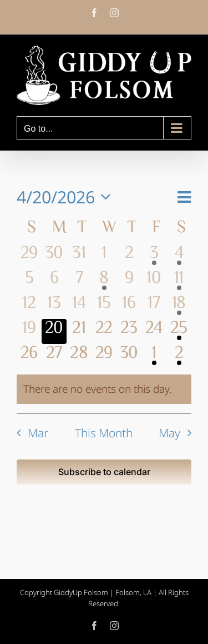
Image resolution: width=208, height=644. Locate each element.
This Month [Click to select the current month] (104, 433)
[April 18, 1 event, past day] (179, 306)
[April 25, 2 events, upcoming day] (179, 331)
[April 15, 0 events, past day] (104, 306)
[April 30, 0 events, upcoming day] (129, 356)
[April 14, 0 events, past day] (79, 306)
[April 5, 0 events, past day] (29, 281)
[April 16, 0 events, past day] (129, 306)
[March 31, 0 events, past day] (79, 256)
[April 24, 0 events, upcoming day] (154, 331)
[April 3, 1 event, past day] (154, 256)
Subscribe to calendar (104, 472)
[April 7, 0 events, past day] (79, 281)
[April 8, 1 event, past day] (104, 281)
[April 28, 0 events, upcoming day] (79, 356)
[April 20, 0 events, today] (54, 331)
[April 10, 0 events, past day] (154, 281)
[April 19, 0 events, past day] (29, 331)
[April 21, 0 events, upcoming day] (79, 331)
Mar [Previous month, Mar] (38, 433)
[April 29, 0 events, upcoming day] (104, 356)
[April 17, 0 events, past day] (154, 306)
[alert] (104, 389)
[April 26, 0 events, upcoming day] (29, 356)
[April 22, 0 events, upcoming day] (104, 331)
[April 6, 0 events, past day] (54, 281)
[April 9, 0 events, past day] (129, 281)
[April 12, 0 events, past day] (29, 306)
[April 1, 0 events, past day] (104, 256)
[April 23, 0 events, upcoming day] (129, 331)
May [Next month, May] (169, 433)
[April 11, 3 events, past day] (179, 281)
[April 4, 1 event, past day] (179, 256)
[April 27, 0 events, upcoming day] (54, 356)
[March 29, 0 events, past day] (29, 256)
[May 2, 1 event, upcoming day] (179, 356)
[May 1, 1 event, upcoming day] (154, 356)
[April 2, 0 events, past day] (129, 256)
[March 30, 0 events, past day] (54, 256)
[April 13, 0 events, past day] (54, 306)
